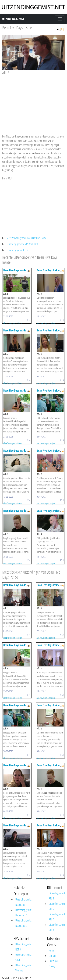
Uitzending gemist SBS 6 (23, 957)
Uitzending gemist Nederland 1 (23, 902)
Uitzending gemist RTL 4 (17, 250)
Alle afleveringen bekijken (13, 323)
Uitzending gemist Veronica (23, 968)
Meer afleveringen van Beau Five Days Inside (27, 238)
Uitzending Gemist (13, 19)
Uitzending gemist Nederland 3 (23, 923)
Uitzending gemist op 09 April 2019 (22, 244)
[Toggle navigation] (60, 19)
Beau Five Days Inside (17, 28)
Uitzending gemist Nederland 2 (23, 913)
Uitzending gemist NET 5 (23, 947)
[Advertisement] (33, 102)
